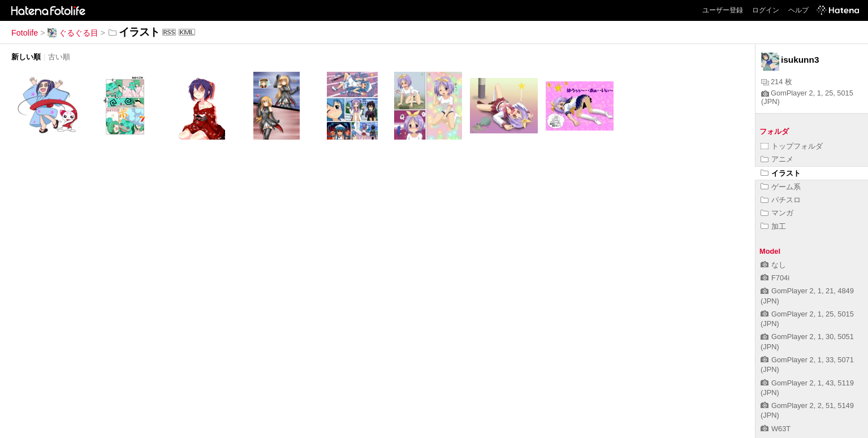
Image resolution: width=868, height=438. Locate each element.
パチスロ (781, 200)
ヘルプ (798, 10)
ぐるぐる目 (73, 33)
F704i (775, 278)
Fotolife (25, 33)
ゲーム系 (781, 187)
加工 (773, 226)
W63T (776, 429)
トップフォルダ (792, 146)
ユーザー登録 (723, 10)
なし (773, 265)
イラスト (781, 173)
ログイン (766, 10)
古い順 (59, 57)
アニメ (777, 159)
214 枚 (777, 82)
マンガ (777, 213)
